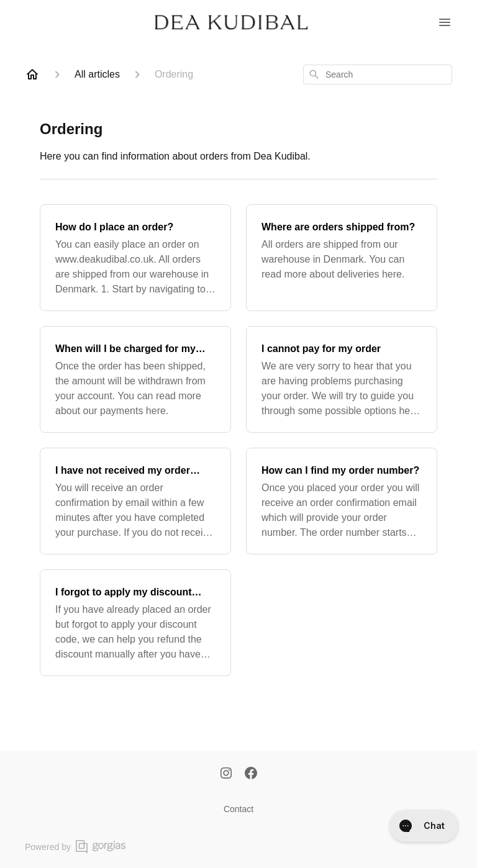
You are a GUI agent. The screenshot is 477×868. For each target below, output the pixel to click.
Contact (238, 809)
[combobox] (378, 75)
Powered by (75, 847)
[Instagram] (226, 774)
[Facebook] (251, 774)
